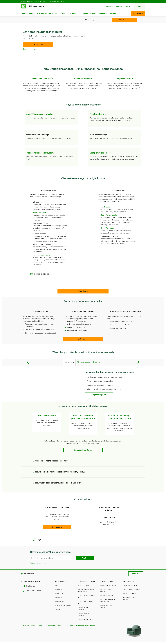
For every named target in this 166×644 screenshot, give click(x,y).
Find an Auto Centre (32, 582)
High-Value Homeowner (63, 596)
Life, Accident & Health (47, 13)
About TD (64, 1)
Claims (113, 13)
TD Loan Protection (106, 586)
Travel (63, 13)
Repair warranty (124, 73)
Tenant (57, 600)
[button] (110, 6)
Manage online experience (85, 616)
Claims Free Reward (83, 73)
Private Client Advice (53, 1)
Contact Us (29, 577)
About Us (61, 616)
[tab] (69, 355)
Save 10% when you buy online (40, 107)
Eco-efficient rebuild (109, 208)
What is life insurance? (130, 584)
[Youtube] (28, 637)
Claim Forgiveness (108, 221)
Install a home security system (40, 146)
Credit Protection (89, 13)
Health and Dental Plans (85, 610)
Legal (40, 616)
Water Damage (39, 206)
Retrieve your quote (30, 44)
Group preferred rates (100, 146)
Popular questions (38, 554)
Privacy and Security (28, 616)
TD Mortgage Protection (108, 576)
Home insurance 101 (47, 409)
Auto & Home (28, 13)
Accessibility (50, 616)
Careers (70, 616)
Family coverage (107, 200)
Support (103, 13)
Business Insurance (40, 1)
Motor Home (59, 584)
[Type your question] (51, 549)
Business (74, 13)
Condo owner (60, 592)
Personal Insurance (27, 1)
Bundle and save (97, 107)
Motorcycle (59, 580)
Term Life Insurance (84, 576)
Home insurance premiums (131, 580)
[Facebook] (23, 637)
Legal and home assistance (44, 248)
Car (56, 576)
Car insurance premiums (130, 576)
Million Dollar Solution (42, 73)
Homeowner (59, 588)
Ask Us (85, 549)
